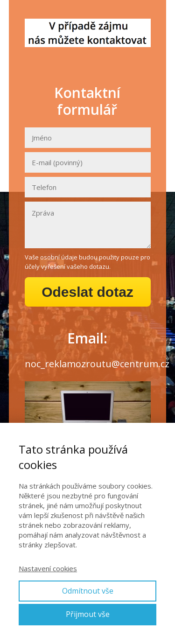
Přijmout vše (88, 614)
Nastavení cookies (48, 568)
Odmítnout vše (88, 591)
